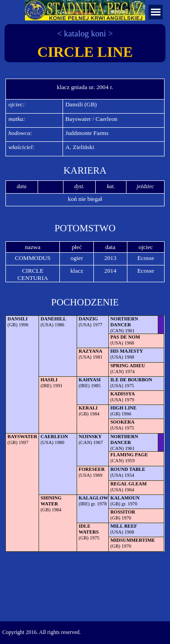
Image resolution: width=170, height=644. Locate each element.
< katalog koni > (85, 33)
